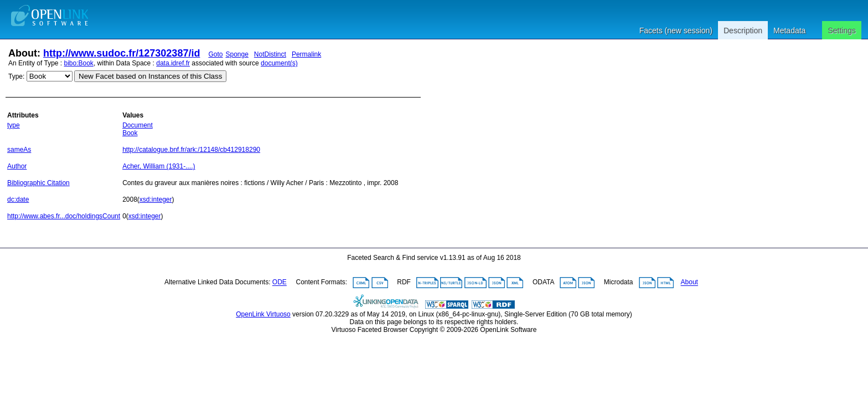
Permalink (306, 54)
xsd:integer (156, 199)
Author (17, 166)
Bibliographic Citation (38, 183)
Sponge (237, 54)
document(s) (279, 63)
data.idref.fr (173, 63)
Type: (16, 76)
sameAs (19, 150)
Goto (215, 54)
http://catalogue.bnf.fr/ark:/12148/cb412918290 (191, 150)
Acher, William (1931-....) (159, 166)
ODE (280, 283)
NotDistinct (270, 54)
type (14, 125)
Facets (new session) (676, 30)
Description (743, 30)
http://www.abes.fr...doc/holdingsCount (64, 216)
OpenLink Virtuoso (263, 314)
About (689, 283)
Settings (842, 30)
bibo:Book (79, 63)
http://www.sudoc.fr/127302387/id (122, 53)
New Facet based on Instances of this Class (150, 76)
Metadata (789, 30)
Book (130, 133)
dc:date (18, 199)
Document (138, 125)
